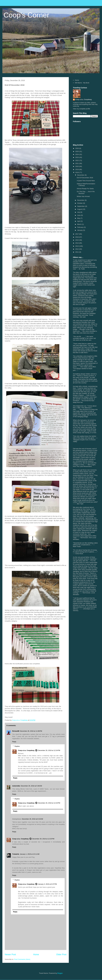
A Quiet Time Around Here (86, 181)
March (80, 224)
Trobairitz (16, 854)
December (81, 175)
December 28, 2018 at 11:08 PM (31, 731)
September (81, 206)
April (79, 221)
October (80, 203)
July (79, 212)
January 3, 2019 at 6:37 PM (47, 884)
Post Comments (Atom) (22, 959)
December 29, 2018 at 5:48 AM (31, 786)
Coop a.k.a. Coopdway (26, 750)
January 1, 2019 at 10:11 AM (30, 854)
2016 (77, 237)
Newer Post (10, 954)
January (80, 230)
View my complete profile (81, 109)
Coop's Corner (26, 15)
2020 (77, 166)
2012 (77, 249)
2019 (77, 169)
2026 (77, 148)
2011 (77, 252)
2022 (77, 160)
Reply (14, 742)
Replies (17, 746)
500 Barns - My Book (82, 83)
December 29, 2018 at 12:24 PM (49, 750)
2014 (77, 243)
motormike (16, 786)
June (79, 215)
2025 (77, 151)
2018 (77, 172)
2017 (77, 234)
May (79, 218)
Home (36, 954)
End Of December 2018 (85, 178)
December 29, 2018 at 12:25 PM (43, 839)
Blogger (60, 973)
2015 (77, 240)
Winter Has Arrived (83, 196)
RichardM (16, 731)
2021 (77, 163)
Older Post (61, 954)
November (81, 200)
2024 (77, 154)
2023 (77, 157)
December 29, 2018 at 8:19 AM (32, 819)
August (80, 209)
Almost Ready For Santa (85, 189)
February (81, 227)
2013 (77, 246)
